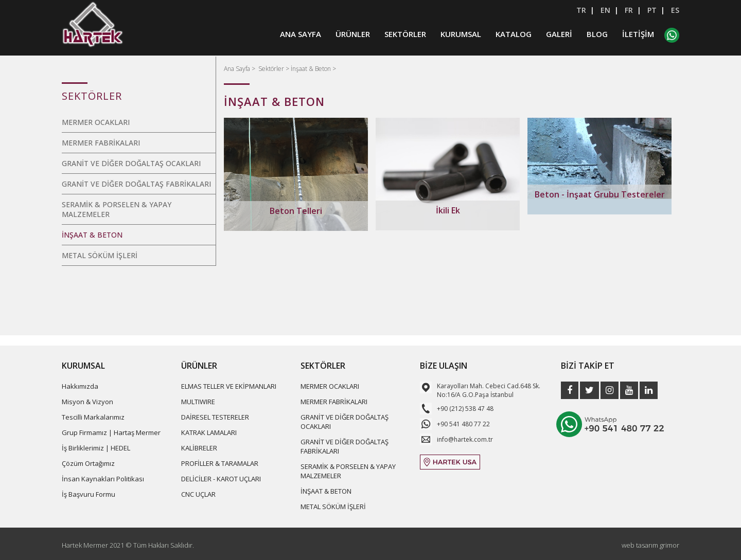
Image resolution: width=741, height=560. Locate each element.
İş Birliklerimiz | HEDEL (96, 448)
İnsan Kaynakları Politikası (103, 479)
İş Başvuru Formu (89, 494)
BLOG (597, 35)
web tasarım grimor (650, 545)
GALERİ (559, 35)
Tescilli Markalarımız (93, 417)
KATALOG (514, 35)
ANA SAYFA (301, 35)
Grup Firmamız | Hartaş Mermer (111, 432)
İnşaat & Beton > (313, 69)
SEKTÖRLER (405, 35)
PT (652, 10)
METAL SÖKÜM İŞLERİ (100, 255)
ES (675, 10)
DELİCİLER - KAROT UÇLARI (221, 479)
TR (581, 10)
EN (605, 10)
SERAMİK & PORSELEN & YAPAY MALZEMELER (117, 209)
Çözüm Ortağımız (88, 463)
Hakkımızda (80, 386)
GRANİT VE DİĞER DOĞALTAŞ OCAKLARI (131, 163)
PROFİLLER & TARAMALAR (220, 463)
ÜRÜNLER (353, 35)
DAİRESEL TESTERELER (215, 417)
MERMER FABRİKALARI (101, 143)
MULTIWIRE (198, 402)
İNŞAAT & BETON (92, 235)
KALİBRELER (199, 448)
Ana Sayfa (238, 69)
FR (629, 10)
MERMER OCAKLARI (96, 122)
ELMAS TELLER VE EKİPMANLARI (229, 386)
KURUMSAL (461, 35)
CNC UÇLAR (198, 494)
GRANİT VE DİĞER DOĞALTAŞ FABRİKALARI (136, 184)
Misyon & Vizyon (87, 402)
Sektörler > (275, 69)
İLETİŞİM (638, 35)
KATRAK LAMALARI (209, 432)
